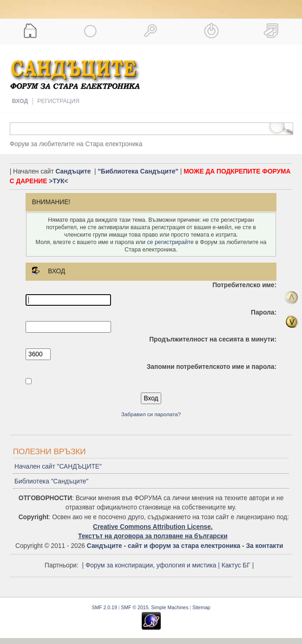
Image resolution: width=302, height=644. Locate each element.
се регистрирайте (170, 242)
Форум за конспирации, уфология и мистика (151, 565)
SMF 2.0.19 (104, 607)
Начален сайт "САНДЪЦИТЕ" (58, 467)
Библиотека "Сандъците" (51, 481)
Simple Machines (170, 607)
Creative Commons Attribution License (152, 527)
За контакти (264, 546)
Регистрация (58, 101)
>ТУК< (58, 181)
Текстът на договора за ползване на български (153, 536)
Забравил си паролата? (151, 414)
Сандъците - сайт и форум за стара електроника (164, 546)
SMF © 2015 (135, 607)
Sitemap (201, 607)
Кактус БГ (236, 565)
